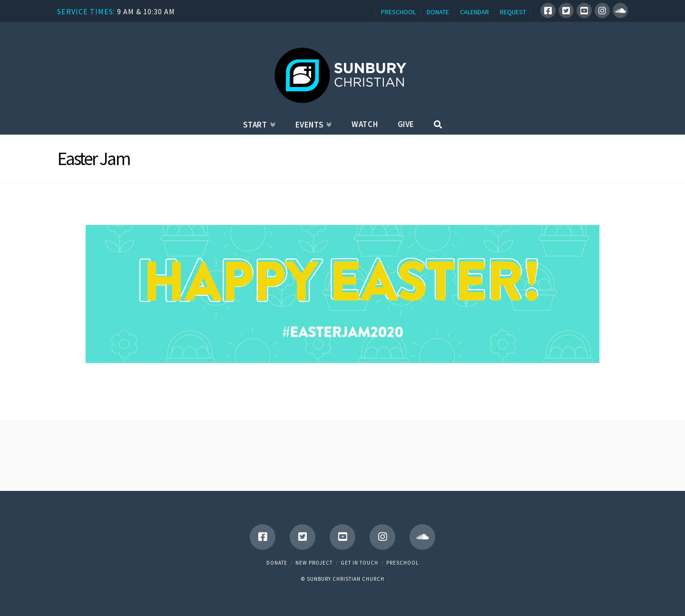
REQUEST (513, 12)
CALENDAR (475, 12)
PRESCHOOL (398, 12)
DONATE (438, 12)
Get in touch (359, 563)
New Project (314, 563)
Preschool (402, 563)
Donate (277, 563)
